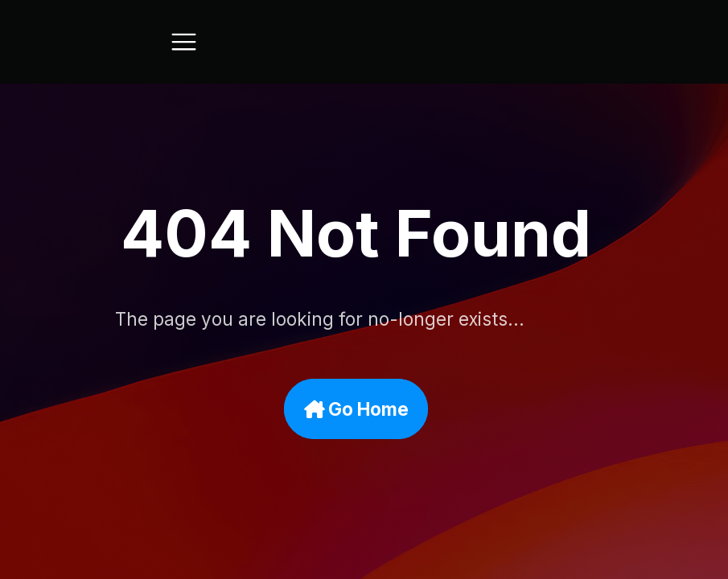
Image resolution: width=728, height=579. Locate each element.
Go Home (363, 409)
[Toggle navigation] (184, 42)
